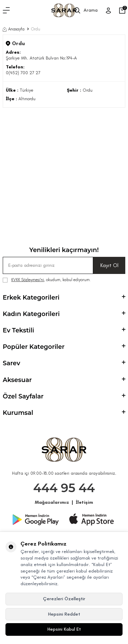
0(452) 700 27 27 (23, 73)
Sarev (64, 363)
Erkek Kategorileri (64, 298)
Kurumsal (64, 413)
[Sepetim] (122, 11)
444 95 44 (64, 488)
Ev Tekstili (64, 330)
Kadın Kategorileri (64, 314)
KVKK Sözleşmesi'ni (28, 280)
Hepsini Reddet (64, 614)
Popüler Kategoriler (64, 347)
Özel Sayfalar (64, 396)
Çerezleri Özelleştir (64, 599)
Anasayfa (14, 29)
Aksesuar (64, 380)
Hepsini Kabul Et (64, 629)
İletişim (84, 502)
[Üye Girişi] (108, 11)
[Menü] (6, 11)
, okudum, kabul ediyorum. (47, 280)
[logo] (64, 10)
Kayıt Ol (109, 265)
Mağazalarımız (52, 502)
